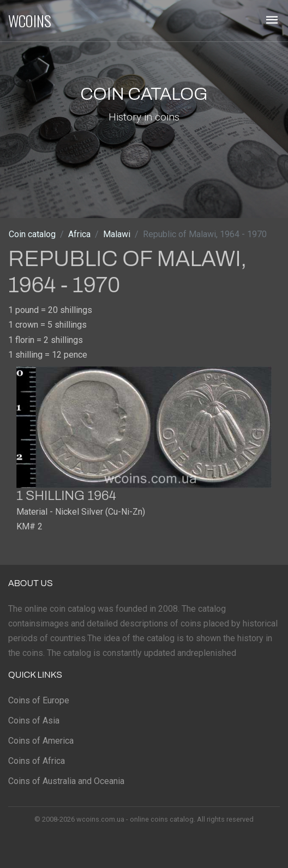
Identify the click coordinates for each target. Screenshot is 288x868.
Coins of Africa (37, 761)
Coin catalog (32, 234)
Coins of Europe (39, 700)
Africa (79, 234)
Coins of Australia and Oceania (66, 781)
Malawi (117, 234)
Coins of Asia (34, 721)
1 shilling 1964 (66, 496)
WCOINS (30, 21)
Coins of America (41, 741)
